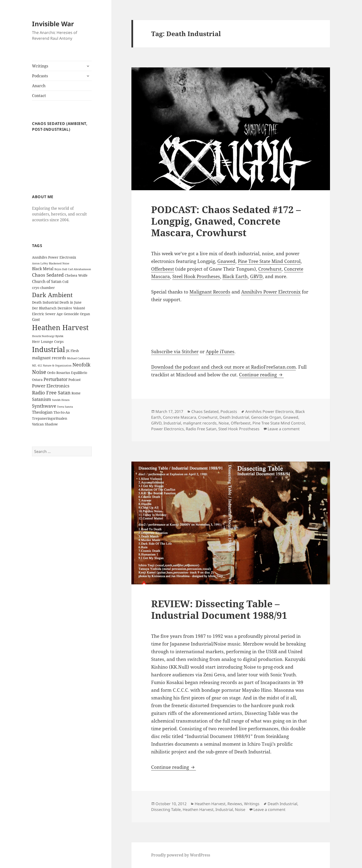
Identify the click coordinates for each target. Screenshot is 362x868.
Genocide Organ (266, 417)
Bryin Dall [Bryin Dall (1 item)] (61, 269)
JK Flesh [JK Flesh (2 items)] (72, 351)
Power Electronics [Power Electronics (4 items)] (51, 386)
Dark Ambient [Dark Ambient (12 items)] (52, 295)
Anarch (39, 86)
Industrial (172, 423)
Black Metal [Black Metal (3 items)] (43, 269)
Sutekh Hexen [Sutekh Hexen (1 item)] (61, 400)
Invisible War (53, 24)
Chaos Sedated (205, 411)
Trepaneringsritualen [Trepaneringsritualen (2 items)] (50, 418)
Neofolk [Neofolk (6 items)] (81, 365)
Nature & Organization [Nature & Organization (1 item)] (57, 365)
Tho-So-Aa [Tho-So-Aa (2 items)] (62, 412)
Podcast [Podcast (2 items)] (74, 380)
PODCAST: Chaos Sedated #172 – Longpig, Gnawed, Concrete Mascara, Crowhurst (226, 221)
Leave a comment (284, 429)
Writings (40, 66)
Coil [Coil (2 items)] (65, 282)
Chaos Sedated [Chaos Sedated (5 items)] (48, 275)
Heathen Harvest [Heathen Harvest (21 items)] (60, 327)
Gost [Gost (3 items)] (36, 320)
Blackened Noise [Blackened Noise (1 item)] (59, 263)
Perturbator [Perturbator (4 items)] (55, 379)
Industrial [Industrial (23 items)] (48, 349)
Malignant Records (210, 292)
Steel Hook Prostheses (196, 276)
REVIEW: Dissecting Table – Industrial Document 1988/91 (219, 609)
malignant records (200, 423)
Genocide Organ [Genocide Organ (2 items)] (77, 314)
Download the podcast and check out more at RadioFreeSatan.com (223, 367)
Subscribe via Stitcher (175, 352)
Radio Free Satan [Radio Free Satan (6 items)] (51, 392)
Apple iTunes (220, 352)
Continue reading (261, 375)
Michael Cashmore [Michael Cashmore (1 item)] (78, 358)
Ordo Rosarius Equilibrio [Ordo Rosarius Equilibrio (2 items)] (67, 373)
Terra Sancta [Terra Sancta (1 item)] (65, 407)
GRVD (256, 276)
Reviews (235, 804)
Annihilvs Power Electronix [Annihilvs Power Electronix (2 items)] (54, 257)
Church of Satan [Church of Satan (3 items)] (47, 281)
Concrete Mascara (180, 417)
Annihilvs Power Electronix (271, 292)
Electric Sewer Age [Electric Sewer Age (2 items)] (47, 314)
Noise (224, 423)
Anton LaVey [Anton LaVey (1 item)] (40, 263)
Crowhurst (270, 269)
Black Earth (235, 276)
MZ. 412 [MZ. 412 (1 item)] (37, 365)
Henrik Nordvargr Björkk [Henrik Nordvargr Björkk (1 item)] (48, 336)
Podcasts (40, 76)
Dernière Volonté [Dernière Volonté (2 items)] (71, 308)
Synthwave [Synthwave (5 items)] (44, 406)
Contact (39, 96)
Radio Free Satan (201, 429)
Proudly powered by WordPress (181, 855)
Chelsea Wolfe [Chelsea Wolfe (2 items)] (76, 275)
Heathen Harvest (210, 804)
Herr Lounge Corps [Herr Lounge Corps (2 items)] (48, 342)
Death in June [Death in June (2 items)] (71, 302)
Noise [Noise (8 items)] (39, 372)
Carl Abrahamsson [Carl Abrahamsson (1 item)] (79, 269)
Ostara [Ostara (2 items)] (37, 380)
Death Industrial (234, 417)
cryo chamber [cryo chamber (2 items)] (43, 288)
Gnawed (226, 261)
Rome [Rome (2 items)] (76, 393)
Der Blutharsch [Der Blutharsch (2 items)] (44, 308)
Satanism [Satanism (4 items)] (42, 399)
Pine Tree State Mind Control (269, 261)
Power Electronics (168, 429)
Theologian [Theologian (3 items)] (42, 412)
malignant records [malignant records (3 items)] (49, 358)
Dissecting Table (166, 809)
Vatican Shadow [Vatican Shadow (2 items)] (45, 424)
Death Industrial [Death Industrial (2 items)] (45, 302)
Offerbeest (163, 269)
